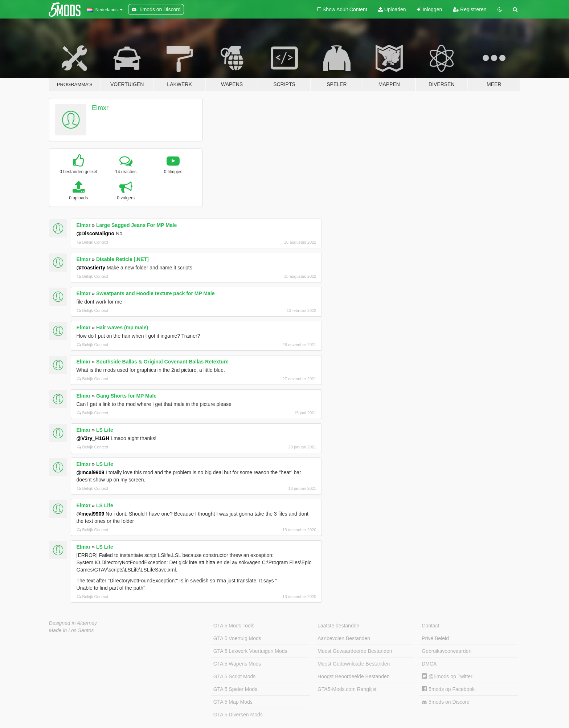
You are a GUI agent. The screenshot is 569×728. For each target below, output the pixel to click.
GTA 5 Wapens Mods (237, 664)
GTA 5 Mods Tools (234, 626)
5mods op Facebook (448, 689)
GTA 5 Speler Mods (235, 689)
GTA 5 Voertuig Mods (237, 638)
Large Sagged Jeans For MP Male (136, 225)
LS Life (105, 430)
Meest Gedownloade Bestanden (354, 664)
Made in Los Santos (71, 630)
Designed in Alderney (73, 623)
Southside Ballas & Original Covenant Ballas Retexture (162, 362)
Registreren (470, 9)
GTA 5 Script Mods (234, 676)
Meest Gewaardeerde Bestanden (355, 651)
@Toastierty (91, 268)
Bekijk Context (93, 242)
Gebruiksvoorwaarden (447, 651)
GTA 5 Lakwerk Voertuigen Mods (250, 651)
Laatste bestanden (338, 626)
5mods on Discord (446, 702)
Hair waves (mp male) (122, 328)
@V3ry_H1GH (93, 438)
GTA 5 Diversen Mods (238, 715)
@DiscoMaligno (96, 233)
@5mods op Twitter (447, 676)
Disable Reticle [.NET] (122, 259)
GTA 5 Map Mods (233, 702)
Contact (430, 626)
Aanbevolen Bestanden (344, 638)
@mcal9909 (91, 472)
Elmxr (100, 108)
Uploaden (392, 9)
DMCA (429, 664)
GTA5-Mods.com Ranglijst (347, 689)
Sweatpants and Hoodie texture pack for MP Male (155, 293)
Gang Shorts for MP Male (126, 396)
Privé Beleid (435, 638)
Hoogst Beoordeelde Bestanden (353, 676)
